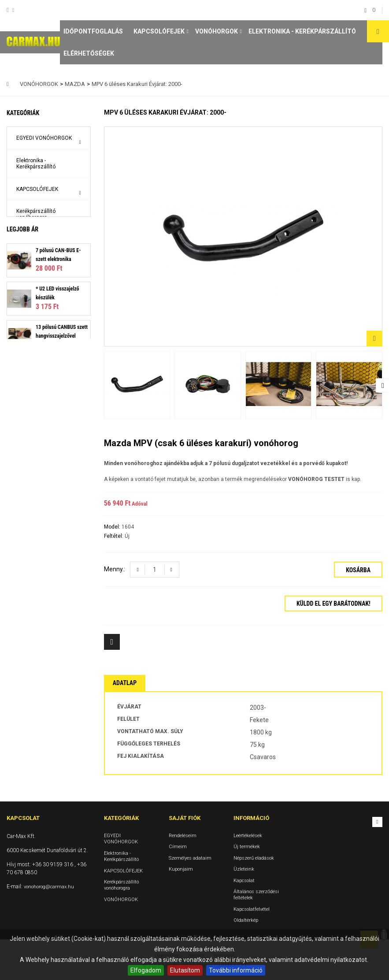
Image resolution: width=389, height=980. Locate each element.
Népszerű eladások (254, 858)
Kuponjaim (181, 869)
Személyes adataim (190, 858)
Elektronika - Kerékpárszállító (302, 31)
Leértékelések (248, 836)
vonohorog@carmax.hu (49, 887)
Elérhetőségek (89, 53)
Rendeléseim (183, 836)
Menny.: (115, 569)
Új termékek (247, 847)
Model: (113, 527)
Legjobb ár (22, 263)
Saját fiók (185, 818)
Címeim (178, 847)
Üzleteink (244, 869)
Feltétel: (114, 536)
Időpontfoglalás (93, 31)
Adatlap (125, 683)
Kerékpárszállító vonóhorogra (36, 214)
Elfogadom (146, 970)
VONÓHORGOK (217, 31)
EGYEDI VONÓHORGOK (44, 138)
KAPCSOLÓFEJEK (159, 31)
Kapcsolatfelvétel (252, 909)
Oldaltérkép (246, 920)
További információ (236, 970)
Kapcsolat (244, 881)
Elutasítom (185, 970)
